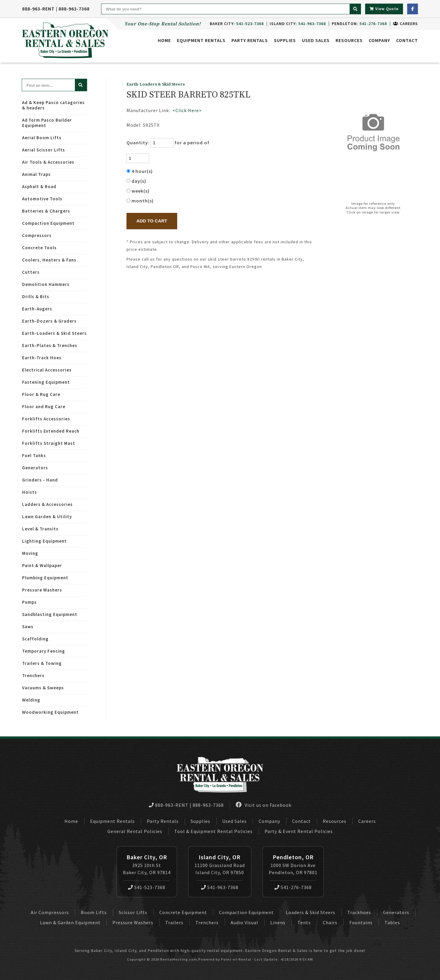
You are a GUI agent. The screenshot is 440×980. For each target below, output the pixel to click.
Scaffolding (35, 639)
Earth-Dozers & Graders (49, 321)
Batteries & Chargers (46, 211)
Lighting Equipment (44, 541)
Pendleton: (359, 24)
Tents (304, 922)
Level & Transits (40, 529)
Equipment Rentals (112, 821)
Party (250, 40)
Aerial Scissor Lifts (44, 150)
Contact (407, 40)
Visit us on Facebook (264, 805)
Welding (31, 700)
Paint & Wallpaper (42, 565)
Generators (35, 468)
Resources (349, 40)
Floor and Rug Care (44, 407)
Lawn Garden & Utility (47, 517)
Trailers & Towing (42, 663)
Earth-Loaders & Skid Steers (54, 333)
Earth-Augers (37, 309)
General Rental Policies (135, 831)
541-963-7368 (220, 887)
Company (379, 40)
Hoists (30, 492)
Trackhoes (359, 912)
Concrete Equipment (183, 912)
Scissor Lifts (133, 912)
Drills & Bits (36, 297)
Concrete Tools (39, 248)
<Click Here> (187, 110)
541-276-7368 (293, 887)
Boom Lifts (94, 912)
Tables (392, 922)
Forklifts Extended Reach (51, 431)
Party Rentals (163, 821)
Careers (405, 24)
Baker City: (237, 24)
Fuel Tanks (34, 455)
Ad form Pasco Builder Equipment (47, 123)
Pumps (29, 602)
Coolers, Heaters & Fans (49, 260)
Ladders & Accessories (47, 504)
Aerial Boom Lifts (42, 138)
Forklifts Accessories (46, 419)
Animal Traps (36, 174)
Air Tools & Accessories (48, 162)
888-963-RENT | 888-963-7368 (56, 9)
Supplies (285, 40)
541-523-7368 (147, 887)
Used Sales (316, 40)
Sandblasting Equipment (50, 614)
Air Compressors (50, 912)
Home (164, 40)
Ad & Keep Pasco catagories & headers (53, 105)
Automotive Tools (42, 199)
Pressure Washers (42, 590)
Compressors (37, 235)
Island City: (298, 24)
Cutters (31, 272)
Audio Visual (244, 922)
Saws (28, 627)
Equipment (201, 40)
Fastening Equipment (46, 382)
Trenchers (33, 675)
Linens (278, 922)
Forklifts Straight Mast (49, 443)
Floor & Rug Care (41, 394)
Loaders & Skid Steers (311, 912)
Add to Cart (152, 221)
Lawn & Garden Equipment (70, 922)
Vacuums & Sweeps (43, 688)
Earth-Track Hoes (42, 358)
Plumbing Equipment (45, 578)
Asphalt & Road (39, 186)
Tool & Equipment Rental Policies (213, 831)
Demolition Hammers (46, 284)
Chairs (330, 922)
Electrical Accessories (47, 370)
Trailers (174, 922)
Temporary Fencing (44, 651)
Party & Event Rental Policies (299, 831)
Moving (30, 553)
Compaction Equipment (48, 223)
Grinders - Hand (40, 480)
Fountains (361, 922)
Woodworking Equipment (50, 712)
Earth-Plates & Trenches (50, 345)
